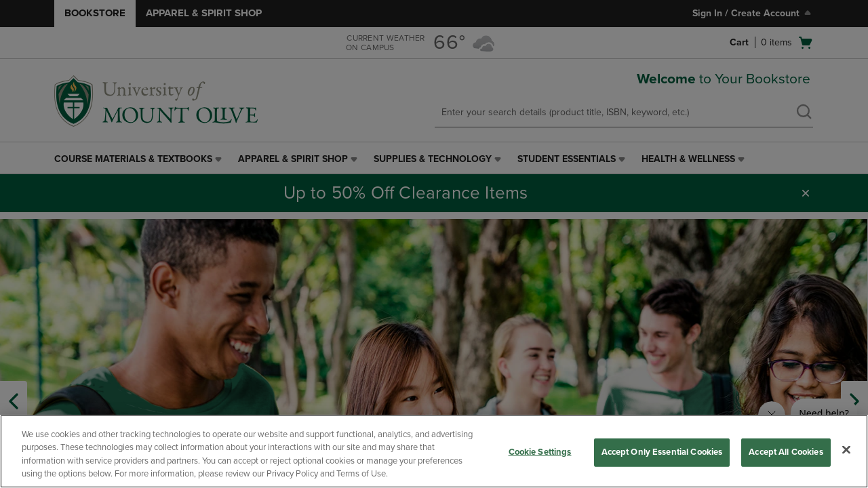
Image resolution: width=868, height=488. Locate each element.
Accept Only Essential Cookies (662, 452)
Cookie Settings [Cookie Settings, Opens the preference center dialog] (540, 452)
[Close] (846, 449)
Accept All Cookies (786, 452)
